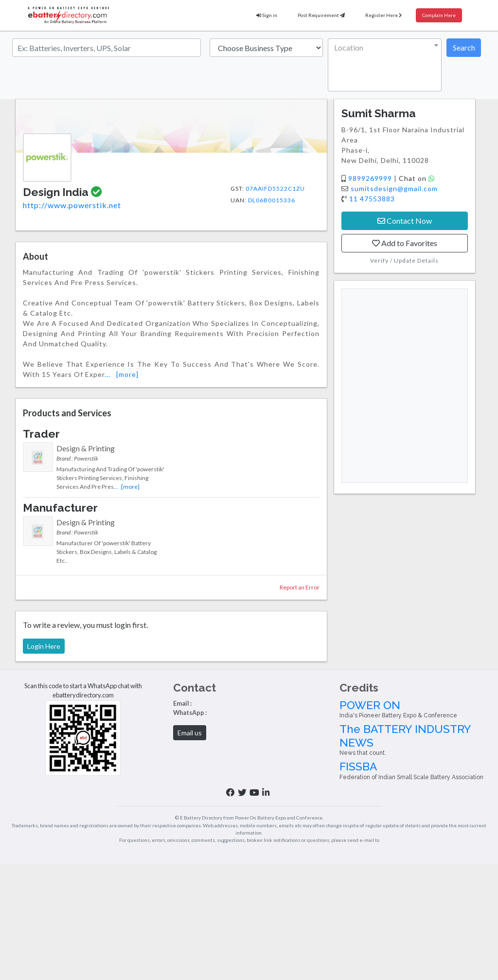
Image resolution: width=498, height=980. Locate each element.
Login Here (44, 646)
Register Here (383, 15)
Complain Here (439, 15)
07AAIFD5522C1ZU (275, 188)
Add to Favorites (405, 243)
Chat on (417, 178)
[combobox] (385, 65)
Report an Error (300, 587)
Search (464, 47)
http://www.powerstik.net (72, 205)
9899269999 (371, 178)
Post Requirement (321, 15)
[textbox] (383, 48)
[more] (127, 374)
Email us (190, 733)
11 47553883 (372, 199)
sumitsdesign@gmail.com (394, 188)
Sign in (267, 15)
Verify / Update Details (404, 260)
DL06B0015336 (272, 200)
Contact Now (405, 221)
